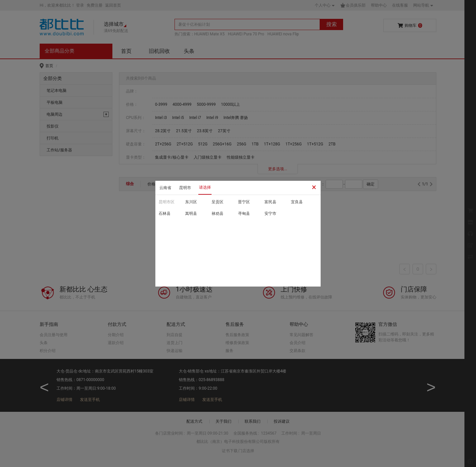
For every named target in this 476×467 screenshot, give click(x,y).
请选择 (205, 187)
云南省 (165, 188)
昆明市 (185, 188)
